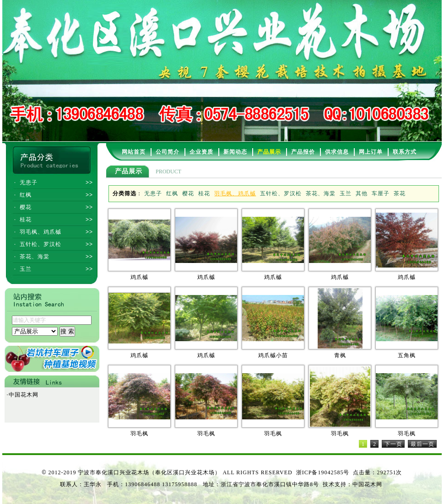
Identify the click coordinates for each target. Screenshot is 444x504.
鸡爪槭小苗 (273, 355)
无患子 (153, 193)
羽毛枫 (139, 434)
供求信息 (337, 152)
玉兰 (346, 193)
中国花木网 (23, 395)
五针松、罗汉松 (281, 193)
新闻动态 (235, 152)
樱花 (188, 193)
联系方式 (405, 152)
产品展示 (269, 152)
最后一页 (422, 444)
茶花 (400, 193)
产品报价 (303, 152)
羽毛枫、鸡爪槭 (235, 193)
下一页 (393, 444)
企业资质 (201, 152)
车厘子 (381, 193)
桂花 (204, 193)
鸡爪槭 (139, 277)
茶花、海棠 (321, 193)
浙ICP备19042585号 (323, 472)
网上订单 (371, 152)
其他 (362, 193)
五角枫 (407, 355)
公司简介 (168, 152)
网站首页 (134, 152)
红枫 (172, 193)
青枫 (340, 355)
